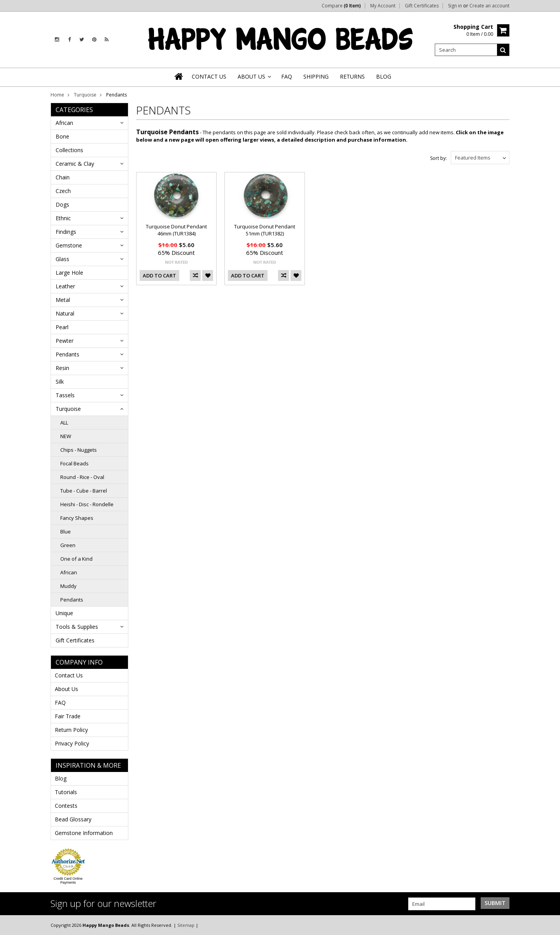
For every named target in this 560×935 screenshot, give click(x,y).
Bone (62, 136)
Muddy (68, 586)
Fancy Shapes (77, 518)
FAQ (60, 703)
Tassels (65, 395)
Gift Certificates (422, 6)
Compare (341, 6)
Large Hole (69, 273)
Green (68, 545)
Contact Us (69, 675)
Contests (66, 806)
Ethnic (63, 218)
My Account (383, 6)
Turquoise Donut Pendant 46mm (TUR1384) (176, 230)
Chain (63, 177)
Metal (63, 300)
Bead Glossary (73, 819)
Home (57, 95)
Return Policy (71, 730)
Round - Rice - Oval (82, 477)
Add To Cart (159, 275)
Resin (62, 368)
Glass (62, 259)
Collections (69, 150)
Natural (65, 313)
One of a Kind (76, 559)
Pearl (62, 327)
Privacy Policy (72, 743)
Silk (60, 382)
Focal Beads (74, 463)
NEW (66, 436)
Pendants (67, 354)
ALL (64, 423)
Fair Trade (68, 716)
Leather (65, 286)
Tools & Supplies (77, 627)
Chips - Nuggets (79, 450)
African (64, 123)
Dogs (62, 204)
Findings (66, 232)
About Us (66, 689)
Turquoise (85, 95)
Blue (66, 532)
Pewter (65, 341)
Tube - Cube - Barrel (84, 491)
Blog (61, 778)
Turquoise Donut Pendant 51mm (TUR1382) (265, 230)
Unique (64, 613)
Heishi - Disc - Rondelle (87, 504)
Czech (63, 191)
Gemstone (69, 245)
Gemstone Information (84, 833)
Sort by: (438, 158)
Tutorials (66, 792)
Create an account (489, 6)
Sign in (455, 6)
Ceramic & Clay (75, 164)
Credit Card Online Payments (68, 881)
